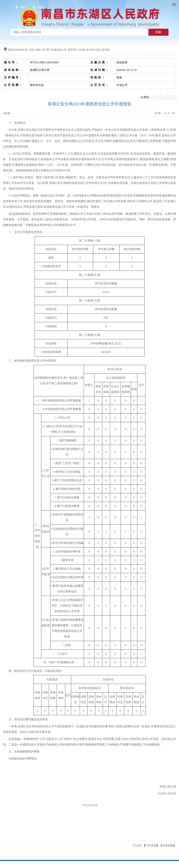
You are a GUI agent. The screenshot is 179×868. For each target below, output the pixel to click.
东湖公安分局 (86, 50)
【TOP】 (137, 846)
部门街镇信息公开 (57, 50)
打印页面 (151, 846)
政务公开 (41, 50)
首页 (32, 50)
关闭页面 (168, 846)
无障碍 (23, 7)
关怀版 (41, 7)
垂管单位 (73, 50)
